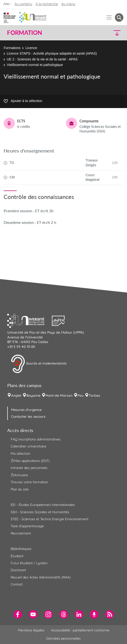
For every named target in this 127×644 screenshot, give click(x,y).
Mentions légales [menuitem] (31, 630)
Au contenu (23, 4)
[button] (110, 33)
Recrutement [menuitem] (21, 533)
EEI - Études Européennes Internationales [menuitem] (43, 505)
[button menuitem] (119, 18)
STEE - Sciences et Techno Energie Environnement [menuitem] (50, 519)
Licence (31, 48)
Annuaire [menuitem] (19, 475)
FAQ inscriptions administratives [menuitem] (36, 439)
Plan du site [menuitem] (20, 489)
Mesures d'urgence (26, 410)
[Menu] (109, 18)
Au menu (68, 4)
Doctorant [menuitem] (18, 570)
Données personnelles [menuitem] (63, 638)
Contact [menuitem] (17, 584)
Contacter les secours (28, 417)
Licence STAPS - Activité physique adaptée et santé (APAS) (52, 53)
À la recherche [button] (47, 4)
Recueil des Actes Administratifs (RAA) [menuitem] (41, 577)
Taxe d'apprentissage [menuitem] (27, 526)
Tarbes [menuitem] (94, 395)
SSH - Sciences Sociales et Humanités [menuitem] (40, 512)
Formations (12, 48)
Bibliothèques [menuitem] (21, 549)
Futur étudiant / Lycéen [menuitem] (29, 563)
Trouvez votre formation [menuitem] (29, 482)
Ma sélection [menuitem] (20, 454)
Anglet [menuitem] (16, 395)
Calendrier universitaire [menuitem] (28, 446)
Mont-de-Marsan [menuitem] (59, 395)
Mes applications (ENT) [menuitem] (30, 461)
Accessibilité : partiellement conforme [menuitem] (80, 630)
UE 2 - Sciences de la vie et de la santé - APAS (42, 59)
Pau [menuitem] (81, 395)
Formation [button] (24, 33)
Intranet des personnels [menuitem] (29, 468)
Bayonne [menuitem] (33, 395)
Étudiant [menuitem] (17, 556)
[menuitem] (18, 614)
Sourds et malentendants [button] (39, 364)
